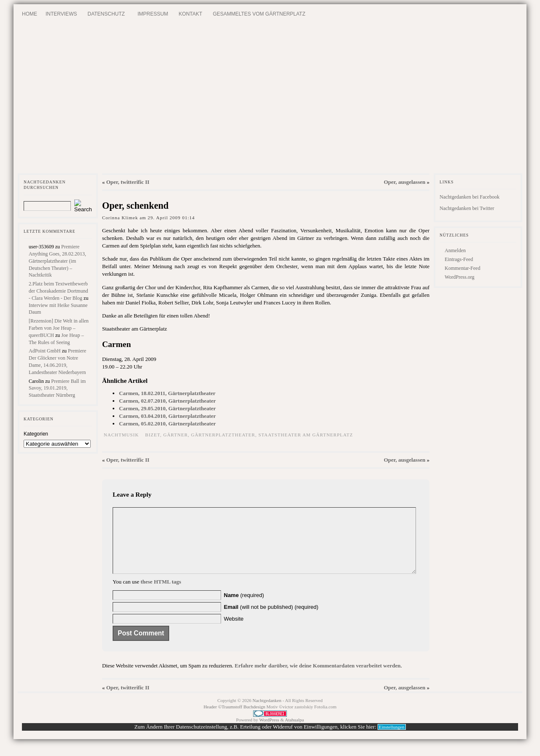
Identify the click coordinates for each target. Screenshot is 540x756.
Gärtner (175, 435)
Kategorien (36, 434)
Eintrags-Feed (459, 259)
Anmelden (455, 250)
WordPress (269, 732)
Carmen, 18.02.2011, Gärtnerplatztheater (167, 393)
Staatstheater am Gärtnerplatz (305, 435)
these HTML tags (161, 594)
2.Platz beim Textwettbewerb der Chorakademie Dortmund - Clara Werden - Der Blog (58, 291)
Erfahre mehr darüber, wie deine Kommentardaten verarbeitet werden (317, 678)
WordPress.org (459, 277)
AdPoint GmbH (45, 351)
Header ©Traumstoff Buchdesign (235, 719)
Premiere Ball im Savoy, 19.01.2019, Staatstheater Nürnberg (57, 388)
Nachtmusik (121, 435)
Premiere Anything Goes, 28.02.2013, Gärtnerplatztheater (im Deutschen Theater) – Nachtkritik (57, 261)
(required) (244, 608)
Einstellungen (392, 740)
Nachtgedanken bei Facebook (470, 197)
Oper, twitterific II (128, 182)
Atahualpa (294, 732)
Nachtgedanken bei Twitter (467, 208)
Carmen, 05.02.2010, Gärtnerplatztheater (167, 424)
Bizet (153, 435)
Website (234, 631)
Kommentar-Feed (462, 268)
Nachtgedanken (267, 713)
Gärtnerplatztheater (223, 435)
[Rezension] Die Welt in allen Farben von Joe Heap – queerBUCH (59, 328)
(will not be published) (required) (271, 620)
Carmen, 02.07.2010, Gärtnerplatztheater (167, 401)
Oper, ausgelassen (405, 182)
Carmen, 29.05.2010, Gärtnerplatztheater (167, 408)
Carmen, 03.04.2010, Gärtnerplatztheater (167, 416)
